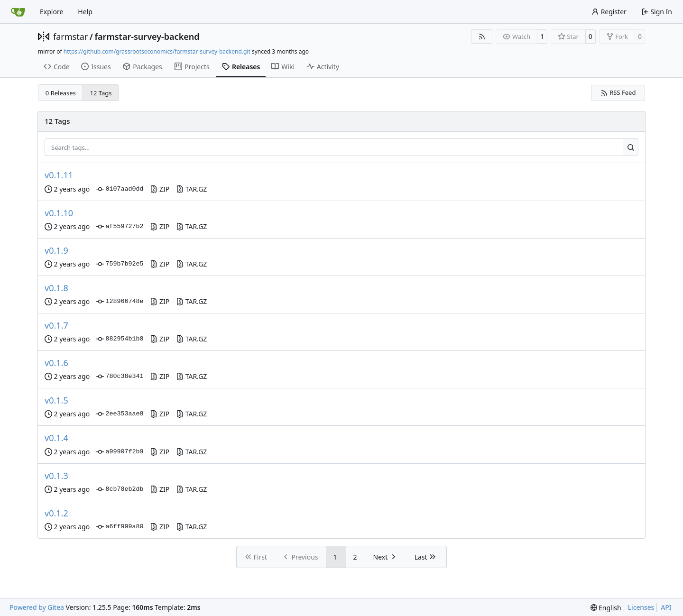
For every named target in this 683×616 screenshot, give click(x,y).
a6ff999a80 (120, 527)
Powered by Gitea (37, 607)
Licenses (641, 607)
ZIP (160, 189)
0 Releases (61, 93)
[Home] (18, 12)
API (666, 607)
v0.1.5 (56, 400)
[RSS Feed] (482, 37)
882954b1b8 (120, 339)
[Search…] (631, 147)
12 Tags (101, 93)
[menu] (606, 608)
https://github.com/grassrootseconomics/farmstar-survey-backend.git (157, 51)
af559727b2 (120, 227)
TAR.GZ (191, 189)
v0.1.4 (56, 438)
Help (85, 12)
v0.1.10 (59, 213)
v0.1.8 (56, 288)
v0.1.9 (56, 250)
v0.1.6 (56, 363)
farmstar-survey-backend (147, 37)
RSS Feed (618, 92)
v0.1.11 (59, 175)
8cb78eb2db (120, 489)
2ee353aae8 (120, 414)
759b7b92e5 (120, 264)
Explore (51, 12)
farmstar (70, 37)
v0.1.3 (56, 476)
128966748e (120, 302)
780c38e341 (120, 377)
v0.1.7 (56, 325)
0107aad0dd (120, 189)
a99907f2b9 (120, 452)
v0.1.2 (56, 513)
